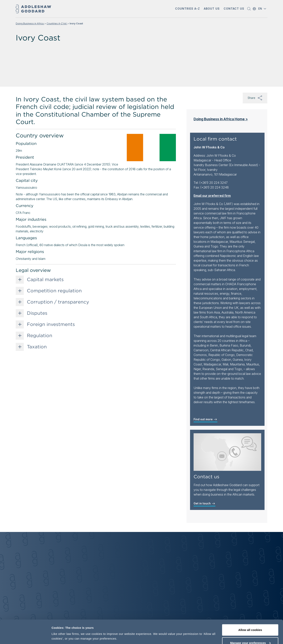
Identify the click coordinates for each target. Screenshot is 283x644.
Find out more (205, 419)
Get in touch (204, 503)
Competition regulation (54, 291)
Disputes (37, 313)
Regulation (40, 336)
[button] (250, 9)
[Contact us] (227, 452)
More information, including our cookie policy (84, 627)
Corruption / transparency (58, 302)
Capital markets (45, 280)
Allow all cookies (250, 608)
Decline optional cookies (250, 633)
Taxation (37, 347)
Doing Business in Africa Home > (221, 119)
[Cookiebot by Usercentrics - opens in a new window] (25, 636)
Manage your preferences (250, 621)
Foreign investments (51, 324)
